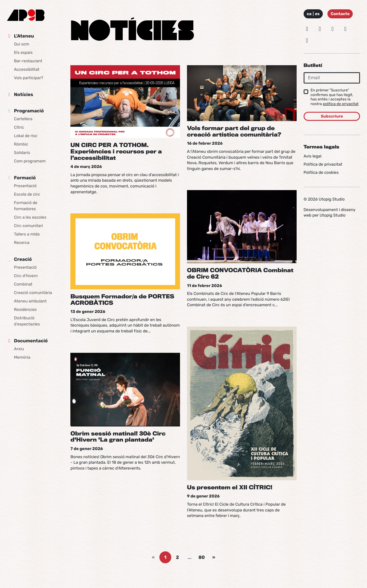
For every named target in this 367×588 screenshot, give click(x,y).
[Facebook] (333, 29)
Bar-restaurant (28, 61)
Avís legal (312, 156)
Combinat (23, 284)
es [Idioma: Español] (317, 14)
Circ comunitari (28, 226)
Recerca (22, 243)
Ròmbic (21, 144)
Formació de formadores (26, 206)
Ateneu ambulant (30, 301)
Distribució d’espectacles (27, 321)
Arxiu (19, 349)
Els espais (23, 53)
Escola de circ (27, 194)
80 (202, 557)
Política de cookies (321, 172)
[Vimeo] (345, 29)
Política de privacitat (323, 164)
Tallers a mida (27, 234)
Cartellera (23, 119)
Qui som (22, 44)
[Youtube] (307, 40)
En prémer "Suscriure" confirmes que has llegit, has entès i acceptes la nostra (335, 97)
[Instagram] (307, 29)
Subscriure (332, 116)
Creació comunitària (33, 293)
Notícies (24, 94)
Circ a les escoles (30, 217)
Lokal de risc (26, 136)
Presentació (25, 186)
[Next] (214, 557)
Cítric (19, 127)
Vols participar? (29, 78)
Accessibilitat (27, 69)
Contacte (340, 14)
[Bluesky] (320, 29)
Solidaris (22, 153)
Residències (25, 310)
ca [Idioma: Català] (309, 14)
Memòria (22, 357)
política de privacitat (341, 104)
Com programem (30, 161)
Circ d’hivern (26, 276)
